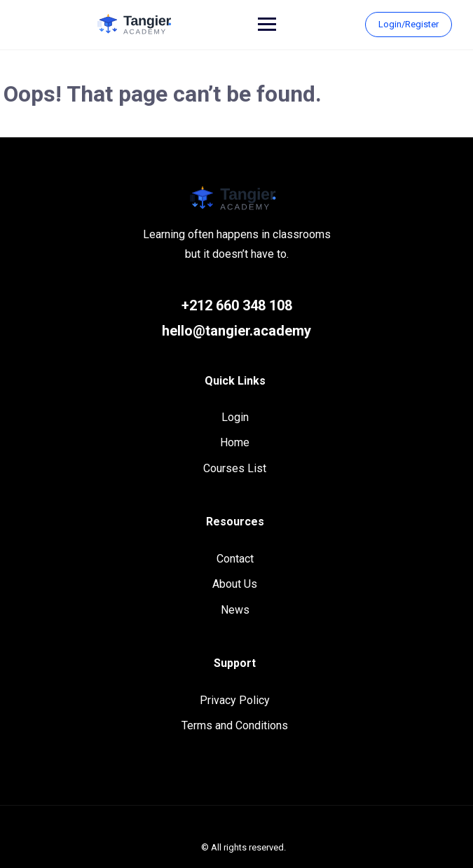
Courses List (235, 468)
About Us (235, 584)
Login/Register (409, 24)
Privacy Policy (235, 700)
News (235, 610)
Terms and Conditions (235, 725)
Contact (235, 559)
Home (235, 442)
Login (235, 417)
